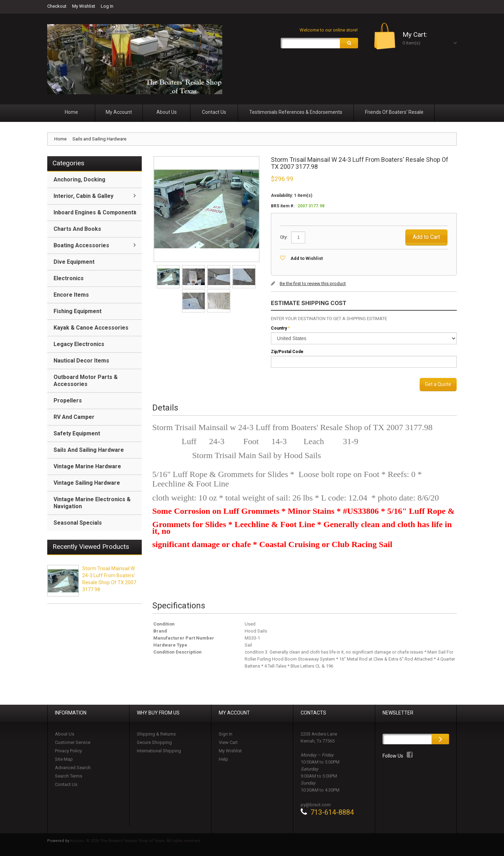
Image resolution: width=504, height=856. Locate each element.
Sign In (226, 734)
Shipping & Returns (156, 734)
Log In (107, 6)
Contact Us (66, 784)
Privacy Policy (68, 751)
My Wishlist (84, 6)
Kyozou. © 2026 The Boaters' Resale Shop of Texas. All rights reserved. (136, 841)
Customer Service (73, 742)
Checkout (57, 6)
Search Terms (69, 776)
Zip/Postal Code (287, 352)
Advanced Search (73, 768)
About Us (65, 734)
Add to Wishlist (307, 258)
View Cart (228, 742)
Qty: (284, 237)
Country (279, 328)
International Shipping (159, 751)
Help (223, 759)
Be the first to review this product (313, 284)
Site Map (64, 759)
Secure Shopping (154, 742)
